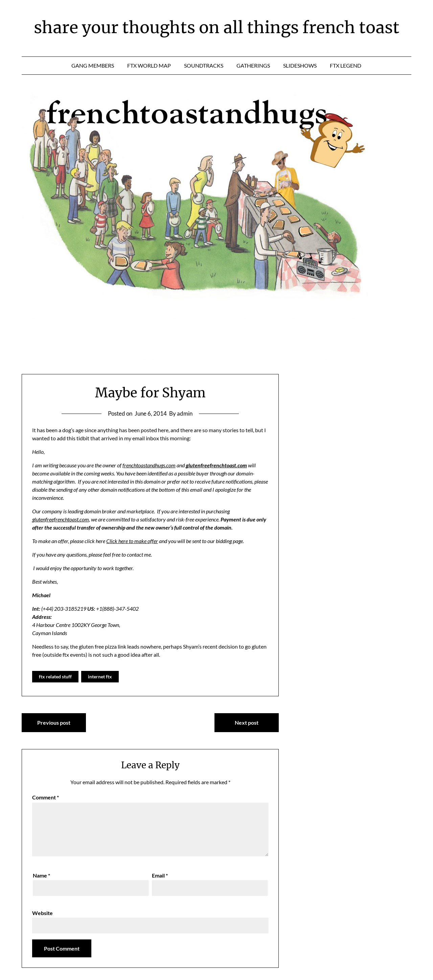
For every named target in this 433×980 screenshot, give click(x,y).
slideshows (300, 65)
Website (42, 913)
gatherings (253, 65)
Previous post (54, 722)
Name (41, 875)
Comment (45, 797)
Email (160, 875)
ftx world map (149, 65)
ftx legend (346, 65)
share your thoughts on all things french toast (217, 27)
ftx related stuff (55, 676)
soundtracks (204, 65)
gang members (93, 65)
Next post (247, 722)
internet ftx (100, 676)
